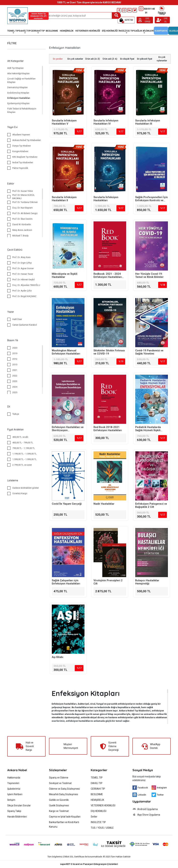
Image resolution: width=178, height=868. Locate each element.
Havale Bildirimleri (17, 817)
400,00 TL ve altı (20, 437)
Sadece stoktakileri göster (26, 488)
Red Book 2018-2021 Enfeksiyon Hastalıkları (108, 429)
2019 (15, 353)
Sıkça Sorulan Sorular (19, 805)
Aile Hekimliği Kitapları (18, 73)
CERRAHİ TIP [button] (38, 31)
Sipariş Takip (162, 10)
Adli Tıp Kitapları (15, 68)
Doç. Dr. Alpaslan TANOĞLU (26, 285)
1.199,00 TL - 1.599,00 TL (25, 454)
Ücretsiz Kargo (20, 493)
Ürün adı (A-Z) (92, 59)
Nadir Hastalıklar (104, 504)
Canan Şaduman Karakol (25, 325)
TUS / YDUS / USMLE (102, 828)
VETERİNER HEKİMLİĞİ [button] (88, 31)
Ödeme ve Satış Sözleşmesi (64, 789)
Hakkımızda (14, 778)
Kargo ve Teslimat (59, 811)
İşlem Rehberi (15, 794)
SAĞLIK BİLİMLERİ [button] (144, 31)
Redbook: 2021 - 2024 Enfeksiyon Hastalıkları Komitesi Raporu (108, 275)
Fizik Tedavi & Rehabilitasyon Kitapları (22, 110)
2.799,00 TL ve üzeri (22, 465)
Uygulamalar (142, 801)
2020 (15, 348)
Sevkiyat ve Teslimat (60, 783)
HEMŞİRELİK (97, 800)
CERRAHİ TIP (98, 789)
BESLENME (97, 794)
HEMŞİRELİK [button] (67, 31)
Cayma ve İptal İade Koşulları (65, 817)
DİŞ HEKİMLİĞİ (99, 811)
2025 (15, 392)
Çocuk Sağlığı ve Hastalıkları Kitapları (21, 80)
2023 (15, 381)
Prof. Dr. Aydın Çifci (22, 291)
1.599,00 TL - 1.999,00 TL (25, 459)
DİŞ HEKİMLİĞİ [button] (110, 31)
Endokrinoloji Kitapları (18, 93)
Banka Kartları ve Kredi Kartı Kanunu (64, 824)
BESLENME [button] (52, 31)
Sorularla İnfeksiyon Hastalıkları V (64, 122)
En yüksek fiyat (145, 59)
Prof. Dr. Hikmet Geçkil (23, 279)
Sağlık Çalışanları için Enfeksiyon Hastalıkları (66, 582)
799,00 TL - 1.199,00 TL (24, 448)
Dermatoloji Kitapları (17, 87)
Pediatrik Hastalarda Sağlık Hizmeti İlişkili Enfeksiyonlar (148, 429)
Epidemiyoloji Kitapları (18, 103)
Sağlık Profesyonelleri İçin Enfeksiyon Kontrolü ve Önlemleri (151, 199)
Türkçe (16, 414)
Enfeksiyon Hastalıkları (19, 98)
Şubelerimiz (14, 789)
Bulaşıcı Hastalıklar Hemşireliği (147, 582)
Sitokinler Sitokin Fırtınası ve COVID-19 (109, 352)
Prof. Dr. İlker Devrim (22, 219)
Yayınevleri (13, 783)
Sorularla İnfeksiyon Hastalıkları (106, 199)
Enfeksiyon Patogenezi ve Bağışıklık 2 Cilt (151, 505)
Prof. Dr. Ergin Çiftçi (22, 263)
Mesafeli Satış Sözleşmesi (64, 794)
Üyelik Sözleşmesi (59, 805)
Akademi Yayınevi (21, 135)
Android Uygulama (145, 809)
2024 (15, 387)
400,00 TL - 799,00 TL (23, 443)
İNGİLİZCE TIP (98, 822)
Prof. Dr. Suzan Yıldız (23, 191)
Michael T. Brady (20, 236)
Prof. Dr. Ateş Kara (21, 257)
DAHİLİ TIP (97, 783)
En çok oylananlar (162, 59)
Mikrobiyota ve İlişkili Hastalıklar (65, 275)
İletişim (11, 800)
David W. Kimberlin (22, 224)
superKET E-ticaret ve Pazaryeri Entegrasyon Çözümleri (89, 864)
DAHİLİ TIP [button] (25, 31)
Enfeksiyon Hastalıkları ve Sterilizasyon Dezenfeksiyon (68, 429)
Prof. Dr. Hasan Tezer (23, 274)
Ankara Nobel (17, 770)
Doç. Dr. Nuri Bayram (23, 208)
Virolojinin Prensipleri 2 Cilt (108, 582)
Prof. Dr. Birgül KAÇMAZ (24, 296)
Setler (94, 817)
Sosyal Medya (143, 770)
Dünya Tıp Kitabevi (22, 146)
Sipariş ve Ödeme (59, 778)
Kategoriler (99, 770)
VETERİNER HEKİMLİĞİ (103, 805)
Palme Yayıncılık (20, 168)
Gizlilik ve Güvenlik (59, 800)
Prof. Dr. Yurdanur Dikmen (25, 202)
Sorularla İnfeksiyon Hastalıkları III (148, 122)
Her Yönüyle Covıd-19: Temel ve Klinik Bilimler (149, 275)
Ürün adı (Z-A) (110, 59)
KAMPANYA (161, 31)
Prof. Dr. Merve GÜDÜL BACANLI (24, 197)
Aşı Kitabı (58, 657)
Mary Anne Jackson (22, 230)
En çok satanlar (75, 59)
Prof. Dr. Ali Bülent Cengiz (25, 213)
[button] (126, 20)
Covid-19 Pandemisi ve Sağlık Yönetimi (149, 352)
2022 (15, 376)
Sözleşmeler (58, 770)
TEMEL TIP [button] (13, 31)
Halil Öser (17, 319)
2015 (15, 364)
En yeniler (58, 59)
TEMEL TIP (97, 778)
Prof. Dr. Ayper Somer (23, 268)
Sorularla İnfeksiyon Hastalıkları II (64, 199)
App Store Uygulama (146, 815)
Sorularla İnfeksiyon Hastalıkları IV (106, 122)
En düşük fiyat (127, 59)
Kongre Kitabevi (20, 151)
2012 (15, 359)
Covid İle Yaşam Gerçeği (67, 504)
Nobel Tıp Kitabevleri (23, 162)
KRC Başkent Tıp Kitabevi (25, 157)
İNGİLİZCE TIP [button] (126, 31)
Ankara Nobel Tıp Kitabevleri (27, 140)
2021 (15, 370)
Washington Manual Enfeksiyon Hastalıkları (66, 352)
